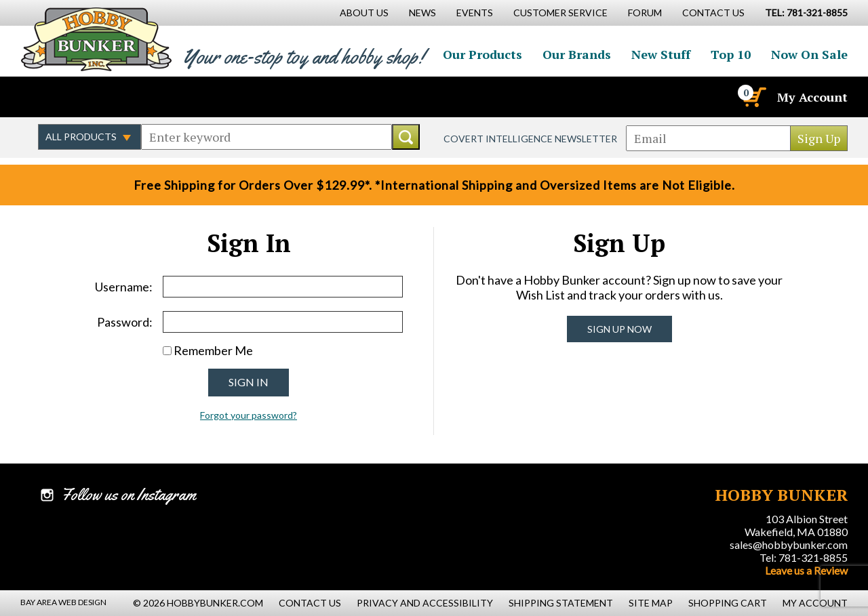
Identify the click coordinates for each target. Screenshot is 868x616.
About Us (364, 13)
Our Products (482, 54)
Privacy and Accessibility (425, 603)
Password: (125, 322)
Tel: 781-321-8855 (804, 557)
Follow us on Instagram (109, 97)
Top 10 (731, 54)
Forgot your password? (249, 415)
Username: (124, 287)
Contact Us (713, 13)
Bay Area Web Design (63, 602)
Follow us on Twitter (80, 97)
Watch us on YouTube (138, 97)
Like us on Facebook (51, 97)
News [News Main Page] (422, 13)
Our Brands (577, 54)
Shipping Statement (561, 603)
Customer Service (560, 13)
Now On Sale (809, 54)
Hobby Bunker (96, 39)
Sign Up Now (619, 329)
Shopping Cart (728, 603)
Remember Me (213, 350)
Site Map (651, 603)
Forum (645, 13)
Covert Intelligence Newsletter (530, 139)
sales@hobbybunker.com (789, 545)
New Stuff (661, 54)
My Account (812, 97)
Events (475, 13)
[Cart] (753, 97)
